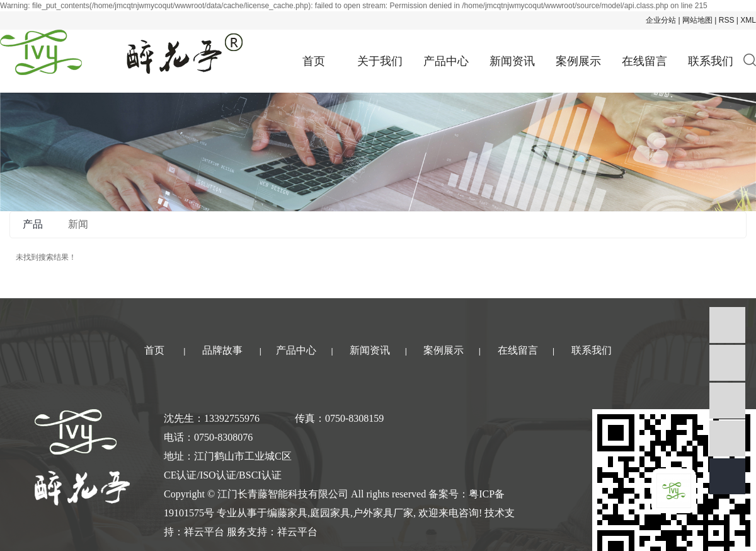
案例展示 (578, 61)
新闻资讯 (512, 61)
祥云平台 (204, 532)
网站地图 (697, 20)
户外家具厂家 (383, 513)
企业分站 (661, 20)
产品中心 (446, 61)
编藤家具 (287, 513)
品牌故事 (222, 350)
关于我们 (380, 61)
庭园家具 (330, 513)
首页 (314, 61)
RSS (727, 20)
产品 (33, 224)
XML (748, 20)
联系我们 (711, 61)
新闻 (78, 224)
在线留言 (644, 61)
